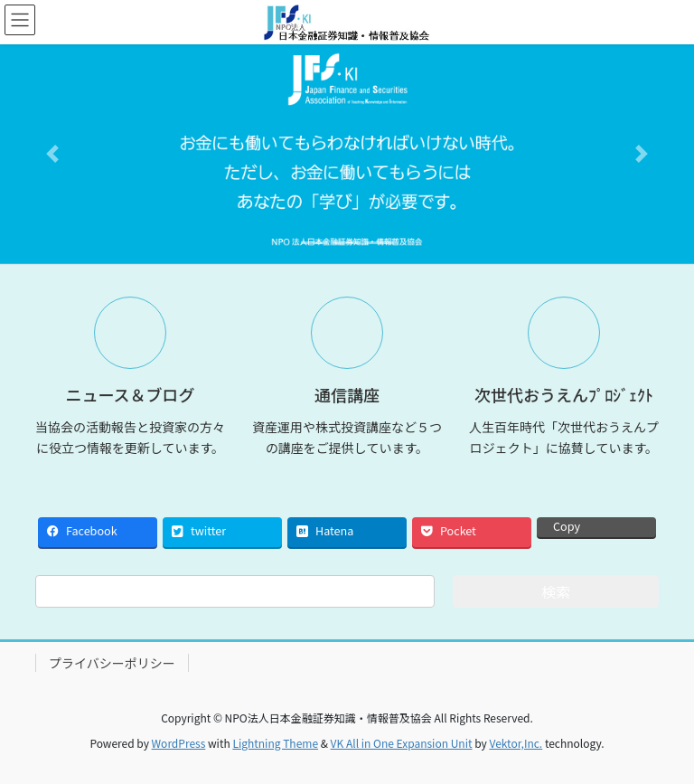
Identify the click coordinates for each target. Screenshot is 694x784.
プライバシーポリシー (112, 663)
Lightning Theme (275, 743)
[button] (52, 154)
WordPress (179, 743)
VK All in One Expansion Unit (402, 743)
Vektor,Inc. (516, 743)
